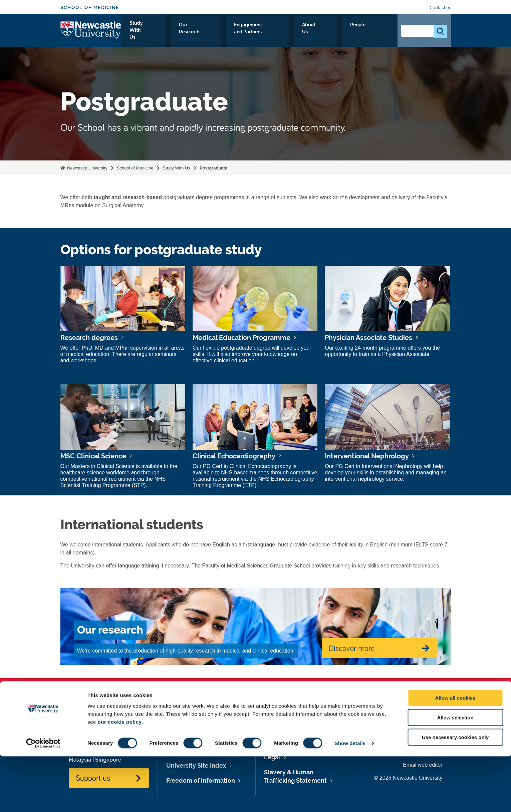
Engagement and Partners (290, 32)
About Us (346, 32)
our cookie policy (119, 777)
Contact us (440, 8)
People (378, 32)
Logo (91, 31)
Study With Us (181, 32)
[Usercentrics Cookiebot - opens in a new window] (43, 799)
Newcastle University (87, 168)
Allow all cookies (455, 753)
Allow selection (455, 773)
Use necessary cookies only (455, 793)
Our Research (228, 32)
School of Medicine (90, 8)
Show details (350, 799)
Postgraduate (213, 168)
